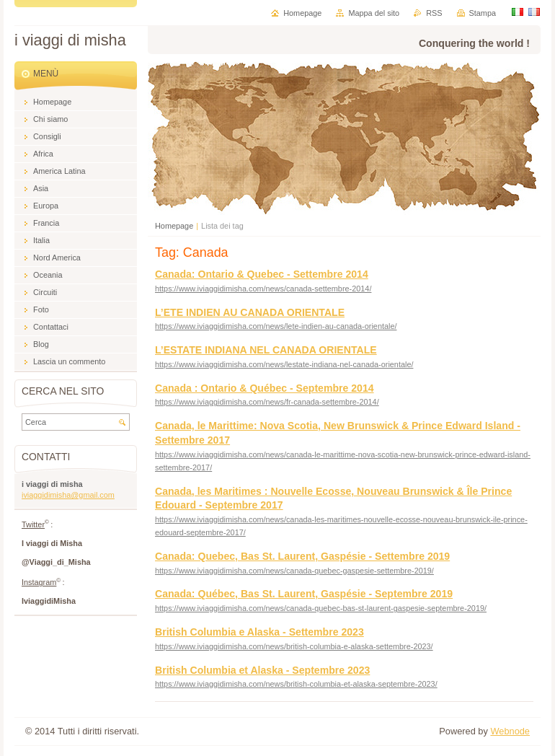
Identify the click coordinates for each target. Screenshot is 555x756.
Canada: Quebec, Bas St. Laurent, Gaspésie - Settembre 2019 (302, 556)
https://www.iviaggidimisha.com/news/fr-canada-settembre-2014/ (267, 402)
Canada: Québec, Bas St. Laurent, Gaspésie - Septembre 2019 (304, 594)
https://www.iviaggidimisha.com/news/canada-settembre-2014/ (263, 289)
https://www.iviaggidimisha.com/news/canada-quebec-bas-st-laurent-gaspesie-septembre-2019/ (321, 608)
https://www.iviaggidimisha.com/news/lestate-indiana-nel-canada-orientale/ (284, 364)
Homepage (174, 226)
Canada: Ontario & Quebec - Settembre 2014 (262, 274)
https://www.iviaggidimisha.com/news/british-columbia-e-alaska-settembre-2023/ (294, 646)
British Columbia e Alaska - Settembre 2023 (259, 632)
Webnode (510, 731)
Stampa (483, 13)
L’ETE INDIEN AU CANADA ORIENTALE (250, 312)
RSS (434, 13)
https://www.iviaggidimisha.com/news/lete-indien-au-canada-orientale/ (276, 326)
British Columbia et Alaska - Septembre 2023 (262, 670)
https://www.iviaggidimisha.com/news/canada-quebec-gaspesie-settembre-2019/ (294, 571)
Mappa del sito (374, 13)
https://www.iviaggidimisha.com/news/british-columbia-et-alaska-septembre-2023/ (296, 684)
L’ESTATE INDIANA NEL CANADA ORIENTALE (266, 350)
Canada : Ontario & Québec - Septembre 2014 (265, 388)
